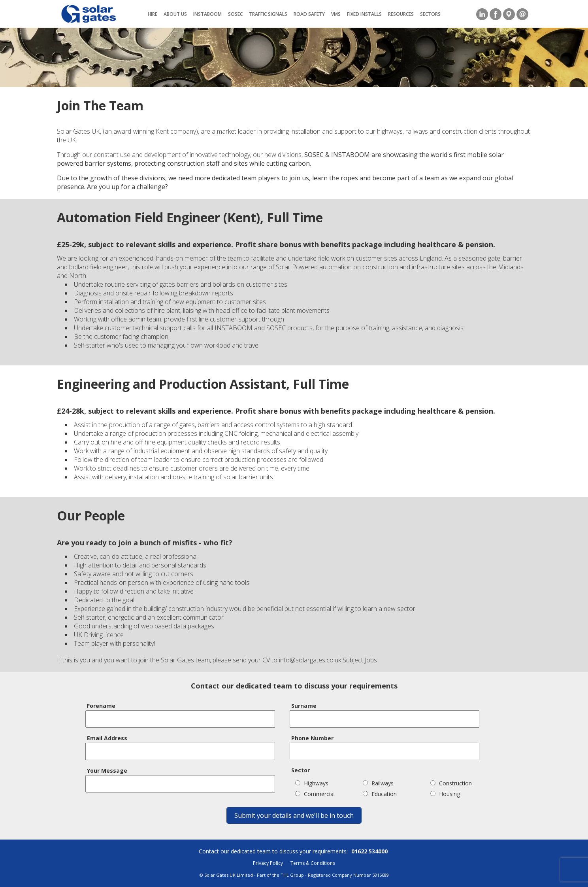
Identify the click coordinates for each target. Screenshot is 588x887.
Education (380, 794)
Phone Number (312, 738)
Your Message (107, 771)
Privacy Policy (268, 863)
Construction (451, 783)
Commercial (315, 794)
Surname (304, 706)
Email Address (107, 738)
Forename (101, 706)
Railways (378, 783)
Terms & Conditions (313, 863)
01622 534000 (369, 851)
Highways (312, 783)
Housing (445, 794)
